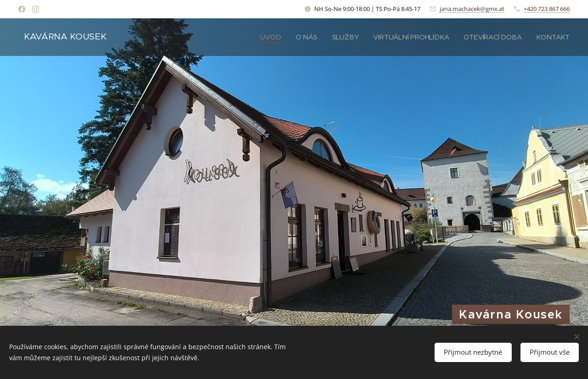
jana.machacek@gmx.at (472, 9)
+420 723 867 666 (547, 9)
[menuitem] (268, 37)
